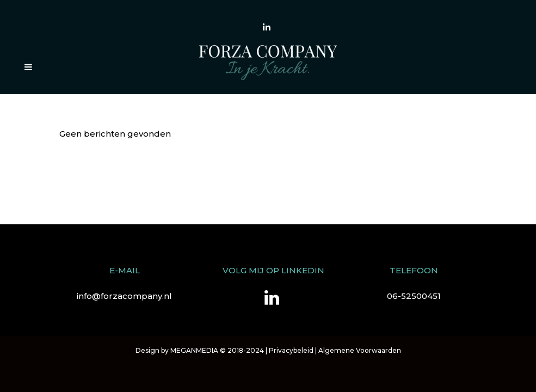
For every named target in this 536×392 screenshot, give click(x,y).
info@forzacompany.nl (124, 296)
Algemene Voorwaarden (360, 350)
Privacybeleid (291, 350)
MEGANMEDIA (194, 350)
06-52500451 (414, 296)
